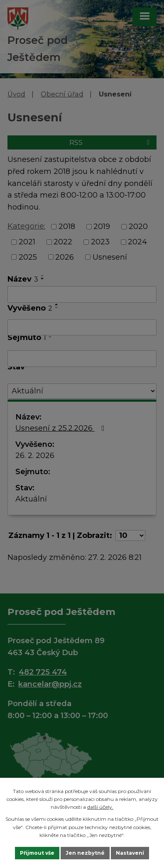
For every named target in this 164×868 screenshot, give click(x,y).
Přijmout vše (37, 853)
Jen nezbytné (85, 853)
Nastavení (130, 853)
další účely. (100, 807)
